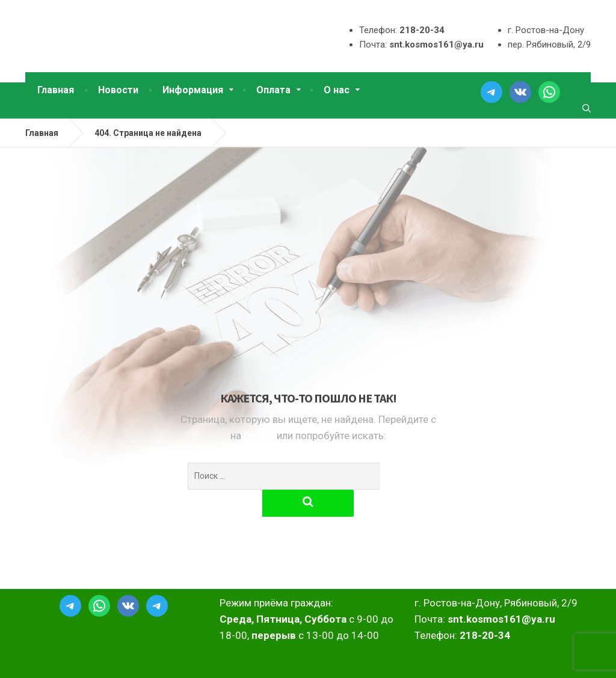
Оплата (273, 90)
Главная (56, 90)
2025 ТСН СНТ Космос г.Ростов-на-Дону (111, 659)
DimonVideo (566, 659)
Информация (193, 90)
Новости (118, 90)
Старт (260, 436)
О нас (337, 90)
